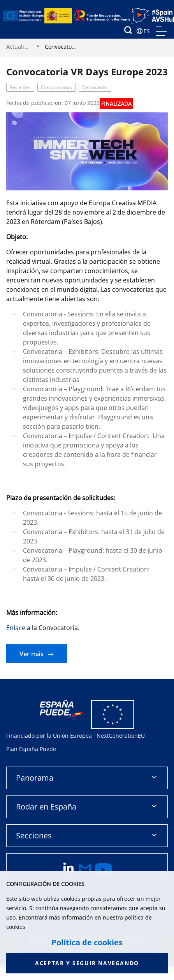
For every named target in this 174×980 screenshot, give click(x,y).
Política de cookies (87, 943)
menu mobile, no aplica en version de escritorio (161, 31)
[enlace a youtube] (104, 870)
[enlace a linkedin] (69, 870)
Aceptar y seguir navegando (87, 963)
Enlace (16, 628)
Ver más (32, 654)
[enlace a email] (85, 870)
